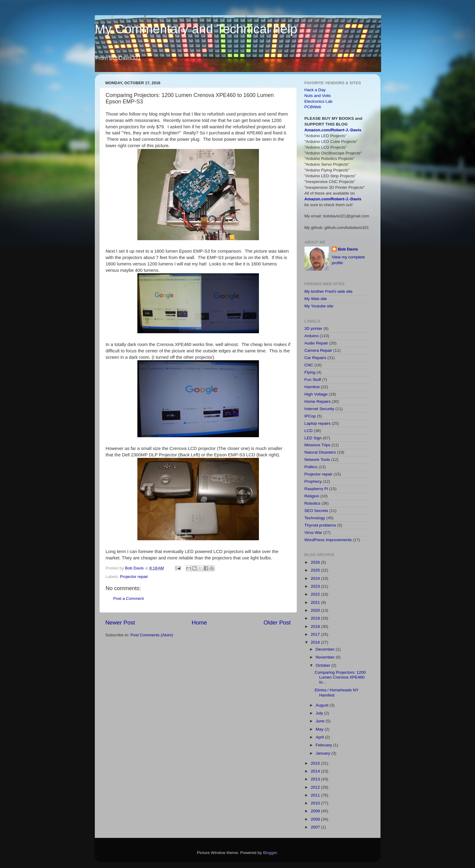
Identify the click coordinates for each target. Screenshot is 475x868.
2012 (316, 787)
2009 (316, 811)
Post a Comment (129, 598)
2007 (316, 827)
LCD (309, 431)
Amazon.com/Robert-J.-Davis (333, 130)
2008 (316, 819)
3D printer (313, 329)
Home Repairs (318, 401)
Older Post (277, 622)
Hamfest (312, 387)
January (324, 753)
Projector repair (134, 577)
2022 (316, 594)
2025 (316, 570)
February (325, 745)
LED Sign (313, 438)
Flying (310, 372)
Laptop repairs (318, 423)
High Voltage (316, 394)
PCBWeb (313, 107)
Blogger (270, 853)
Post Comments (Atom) (152, 635)
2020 (316, 610)
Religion (312, 496)
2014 (316, 771)
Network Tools (317, 460)
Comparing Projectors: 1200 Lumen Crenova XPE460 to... (340, 677)
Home (199, 622)
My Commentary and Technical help (196, 29)
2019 (316, 618)
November (326, 657)
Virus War (313, 533)
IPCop (310, 416)
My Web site (316, 299)
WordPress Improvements (328, 540)
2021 (316, 602)
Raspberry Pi (316, 489)
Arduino (312, 336)
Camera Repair (318, 350)
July (320, 713)
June (321, 721)
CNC (309, 365)
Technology (315, 518)
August (323, 705)
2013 (316, 779)
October (324, 665)
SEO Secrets (316, 511)
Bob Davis (348, 249)
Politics (311, 467)
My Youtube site (319, 306)
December (326, 649)
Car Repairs (315, 358)
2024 (316, 578)
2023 (316, 586)
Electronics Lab (318, 101)
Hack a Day (315, 90)
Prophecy (313, 481)
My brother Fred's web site (329, 291)
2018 (316, 626)
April (320, 737)
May (320, 729)
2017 (316, 634)
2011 (316, 795)
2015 (316, 763)
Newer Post (120, 622)
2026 (316, 562)
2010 (316, 803)
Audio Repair (316, 343)
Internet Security (319, 409)
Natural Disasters (320, 452)
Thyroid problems (320, 525)
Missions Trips (318, 445)
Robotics (313, 503)
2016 (316, 642)
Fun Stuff (313, 380)
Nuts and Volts (318, 96)
